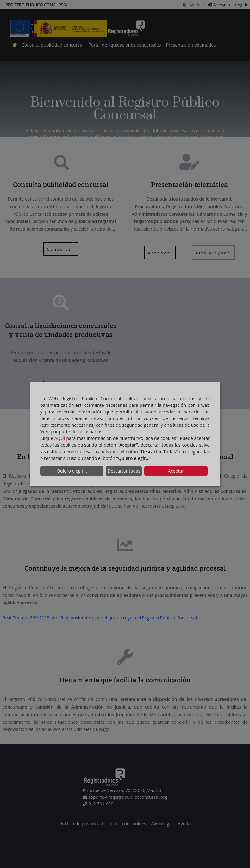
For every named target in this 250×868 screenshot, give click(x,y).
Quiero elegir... (72, 471)
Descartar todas (124, 471)
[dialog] (125, 434)
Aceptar (176, 471)
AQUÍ (60, 438)
